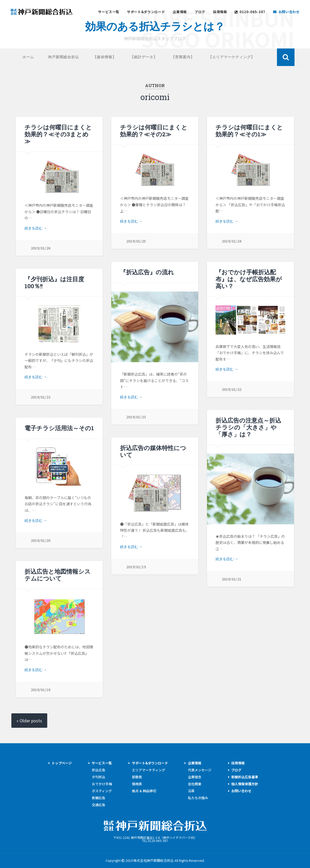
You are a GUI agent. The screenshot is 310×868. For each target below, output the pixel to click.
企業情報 (180, 12)
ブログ (200, 12)
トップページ (62, 763)
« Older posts (29, 721)
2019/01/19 (136, 567)
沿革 (191, 791)
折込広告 (99, 770)
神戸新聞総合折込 (42, 12)
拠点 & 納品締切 (144, 791)
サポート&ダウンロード (146, 12)
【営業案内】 (183, 57)
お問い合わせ (241, 791)
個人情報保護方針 (245, 784)
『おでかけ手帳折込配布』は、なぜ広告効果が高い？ (249, 279)
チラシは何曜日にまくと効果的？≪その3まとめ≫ (58, 134)
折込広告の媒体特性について (153, 451)
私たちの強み (198, 798)
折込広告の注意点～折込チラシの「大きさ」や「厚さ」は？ (248, 427)
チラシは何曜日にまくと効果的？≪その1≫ (249, 131)
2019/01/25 (136, 241)
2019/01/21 (232, 579)
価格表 (137, 784)
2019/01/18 (41, 689)
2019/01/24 (232, 241)
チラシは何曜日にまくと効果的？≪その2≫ (154, 131)
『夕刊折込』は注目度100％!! (54, 282)
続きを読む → (36, 228)
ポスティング (102, 791)
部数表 (137, 777)
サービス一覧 (109, 12)
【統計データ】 (144, 57)
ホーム (28, 57)
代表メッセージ (200, 770)
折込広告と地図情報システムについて (58, 575)
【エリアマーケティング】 (232, 57)
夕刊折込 (99, 777)
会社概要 (195, 784)
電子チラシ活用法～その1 (59, 428)
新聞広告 (99, 798)
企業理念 (195, 777)
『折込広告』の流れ (147, 272)
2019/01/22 (232, 389)
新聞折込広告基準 (245, 777)
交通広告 (99, 805)
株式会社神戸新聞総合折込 (155, 826)
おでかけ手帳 (102, 784)
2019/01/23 (136, 417)
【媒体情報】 (105, 57)
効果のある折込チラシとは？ (155, 26)
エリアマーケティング (149, 770)
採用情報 (220, 12)
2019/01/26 (41, 248)
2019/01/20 (41, 540)
